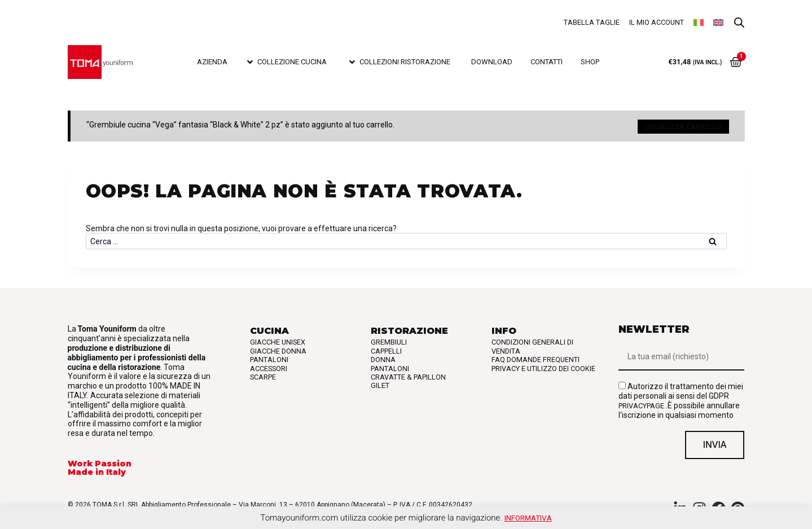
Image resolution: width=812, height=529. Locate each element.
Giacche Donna (278, 348)
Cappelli (386, 348)
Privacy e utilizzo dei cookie (543, 366)
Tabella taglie (592, 22)
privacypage (641, 403)
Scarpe (263, 374)
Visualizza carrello (683, 125)
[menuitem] (699, 23)
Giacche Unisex (278, 340)
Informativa (528, 518)
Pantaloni (269, 357)
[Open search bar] (739, 23)
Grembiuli (389, 340)
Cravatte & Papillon (408, 374)
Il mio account (657, 22)
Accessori (269, 366)
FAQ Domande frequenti (536, 357)
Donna (383, 357)
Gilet (380, 383)
